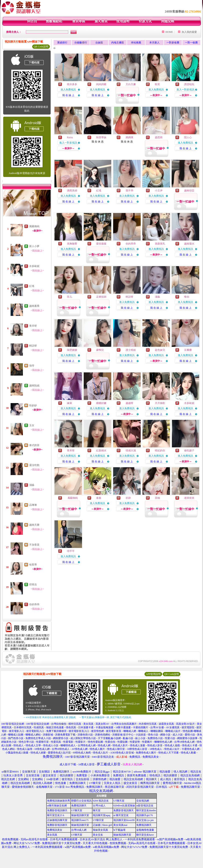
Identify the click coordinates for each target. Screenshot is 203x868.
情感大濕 (131, 451)
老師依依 (189, 498)
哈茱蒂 (33, 565)
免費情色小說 (155, 738)
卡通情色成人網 (190, 749)
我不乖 (129, 191)
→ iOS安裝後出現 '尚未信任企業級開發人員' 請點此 (49, 717)
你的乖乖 (34, 604)
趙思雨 (159, 137)
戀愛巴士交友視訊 (81, 801)
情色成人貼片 (100, 753)
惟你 (187, 297)
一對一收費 (191, 43)
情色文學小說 (26, 742)
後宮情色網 (97, 731)
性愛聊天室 (42, 742)
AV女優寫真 (173, 727)
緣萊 (70, 403)
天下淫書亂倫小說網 (109, 738)
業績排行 (62, 43)
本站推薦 (136, 43)
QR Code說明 (41, 47)
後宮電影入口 (17, 731)
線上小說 (140, 738)
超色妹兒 (160, 350)
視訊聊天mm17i (80, 820)
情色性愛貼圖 (95, 742)
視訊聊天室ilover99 (124, 820)
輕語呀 (33, 346)
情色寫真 (71, 727)
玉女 (32, 425)
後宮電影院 (188, 727)
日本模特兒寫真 (23, 727)
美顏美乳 (160, 244)
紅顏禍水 (101, 451)
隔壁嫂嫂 (72, 350)
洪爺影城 (48, 735)
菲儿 (70, 297)
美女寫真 (88, 724)
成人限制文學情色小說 (83, 738)
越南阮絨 (34, 386)
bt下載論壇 (119, 830)
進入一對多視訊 (185, 90)
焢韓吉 (33, 585)
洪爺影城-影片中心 (123, 735)
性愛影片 (81, 742)
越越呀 (129, 403)
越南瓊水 (189, 244)
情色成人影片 (120, 745)
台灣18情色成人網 (184, 742)
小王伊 (159, 191)
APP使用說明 (153, 674)
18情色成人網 (42, 749)
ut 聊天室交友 (121, 815)
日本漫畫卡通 (86, 727)
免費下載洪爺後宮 (56, 731)
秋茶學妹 (101, 137)
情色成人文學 (33, 745)
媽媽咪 (129, 137)
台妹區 (99, 43)
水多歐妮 (34, 266)
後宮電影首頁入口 (79, 731)
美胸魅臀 (72, 244)
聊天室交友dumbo (146, 810)
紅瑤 (32, 286)
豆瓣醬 (188, 350)
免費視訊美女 (55, 830)
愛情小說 (190, 735)
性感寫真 (39, 727)
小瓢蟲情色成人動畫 (17, 753)
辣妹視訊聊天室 (80, 815)
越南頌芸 (189, 191)
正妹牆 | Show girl (102, 825)
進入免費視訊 (68, 90)
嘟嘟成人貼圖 (16, 735)
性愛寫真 (56, 742)
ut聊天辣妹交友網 (57, 806)
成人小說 (178, 735)
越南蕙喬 (34, 306)
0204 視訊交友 (101, 801)
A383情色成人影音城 (122, 753)
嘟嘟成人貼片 (173, 731)
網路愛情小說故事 (187, 738)
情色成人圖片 (97, 749)
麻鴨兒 (100, 350)
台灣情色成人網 (87, 745)
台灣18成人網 (79, 830)
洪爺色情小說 (85, 735)
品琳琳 (33, 505)
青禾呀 (33, 326)
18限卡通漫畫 (123, 727)
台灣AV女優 (157, 727)
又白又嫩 (131, 84)
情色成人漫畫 (138, 745)
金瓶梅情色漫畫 (145, 830)
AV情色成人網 (80, 749)
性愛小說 (170, 738)
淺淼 (32, 485)
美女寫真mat (120, 825)
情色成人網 (104, 745)
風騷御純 (34, 226)
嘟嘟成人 (143, 731)
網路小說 (165, 735)
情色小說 (153, 735)
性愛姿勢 (135, 742)
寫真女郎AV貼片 (185, 724)
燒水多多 (72, 84)
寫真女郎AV (102, 724)
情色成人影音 (155, 745)
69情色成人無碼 (82, 753)
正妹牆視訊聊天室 (57, 820)
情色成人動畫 (188, 753)
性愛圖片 (147, 742)
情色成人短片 (172, 749)
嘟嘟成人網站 (33, 735)
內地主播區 (118, 43)
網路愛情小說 (61, 738)
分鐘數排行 (81, 43)
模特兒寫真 (75, 724)
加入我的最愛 (189, 32)
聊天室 (97, 810)
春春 (99, 498)
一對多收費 (173, 43)
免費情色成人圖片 (146, 753)
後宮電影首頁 (114, 731)
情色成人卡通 (190, 745)
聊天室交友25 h (56, 815)
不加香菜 (34, 545)
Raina (70, 137)
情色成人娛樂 (38, 753)
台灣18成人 (99, 806)
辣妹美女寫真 (100, 830)
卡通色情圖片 (140, 727)
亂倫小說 (128, 738)
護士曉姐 (131, 350)
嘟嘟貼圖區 (157, 731)
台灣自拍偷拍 (59, 724)
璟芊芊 (71, 551)
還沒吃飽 (34, 465)
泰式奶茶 (34, 445)
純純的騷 (101, 84)
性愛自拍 (110, 742)
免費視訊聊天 (79, 806)
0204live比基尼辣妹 (124, 806)
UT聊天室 (119, 801)
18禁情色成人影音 (137, 749)
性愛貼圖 (122, 742)
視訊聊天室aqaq (102, 815)
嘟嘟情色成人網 (163, 742)
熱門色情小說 (16, 738)
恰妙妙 (33, 405)
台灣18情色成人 (61, 749)
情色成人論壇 (25, 749)
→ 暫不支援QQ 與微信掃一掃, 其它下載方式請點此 (105, 717)
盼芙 (157, 84)
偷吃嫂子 (189, 451)
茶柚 (157, 498)
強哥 (32, 366)
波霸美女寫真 (166, 724)
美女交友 (98, 835)
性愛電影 (68, 742)
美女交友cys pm (145, 820)
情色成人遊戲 (172, 745)
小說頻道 (141, 735)
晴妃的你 (160, 451)
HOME (169, 32)
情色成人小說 (51, 745)
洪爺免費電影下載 (65, 735)
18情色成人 (156, 749)
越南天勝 (34, 525)
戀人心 (188, 137)
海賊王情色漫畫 (55, 727)
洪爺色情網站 (103, 735)
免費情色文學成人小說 (38, 738)
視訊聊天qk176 (145, 815)
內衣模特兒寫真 (148, 724)
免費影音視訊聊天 (57, 810)
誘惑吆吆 (189, 84)
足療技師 (101, 297)
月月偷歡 (160, 403)
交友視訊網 (143, 801)
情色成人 (18, 745)
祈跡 (128, 498)
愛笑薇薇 (101, 244)
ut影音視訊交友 (145, 806)
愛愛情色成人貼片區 (59, 753)
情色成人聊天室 (116, 749)
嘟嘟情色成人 (68, 745)
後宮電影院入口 (35, 731)
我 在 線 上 (68, 95)
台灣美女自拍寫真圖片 (124, 724)
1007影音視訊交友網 (13, 724)
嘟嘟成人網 (130, 731)
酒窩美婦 (72, 191)
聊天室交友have (145, 835)
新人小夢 (34, 246)
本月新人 (154, 43)
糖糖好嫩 (101, 403)
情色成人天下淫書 (168, 753)
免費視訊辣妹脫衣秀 (58, 801)
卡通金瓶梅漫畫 (104, 727)
